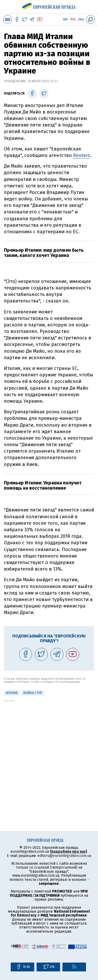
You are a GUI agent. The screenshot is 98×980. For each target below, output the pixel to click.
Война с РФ (33, 693)
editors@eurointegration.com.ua (64, 856)
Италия (12, 693)
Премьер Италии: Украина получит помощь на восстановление (43, 485)
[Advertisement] (49, 751)
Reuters (82, 155)
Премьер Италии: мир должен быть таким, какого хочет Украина (44, 253)
